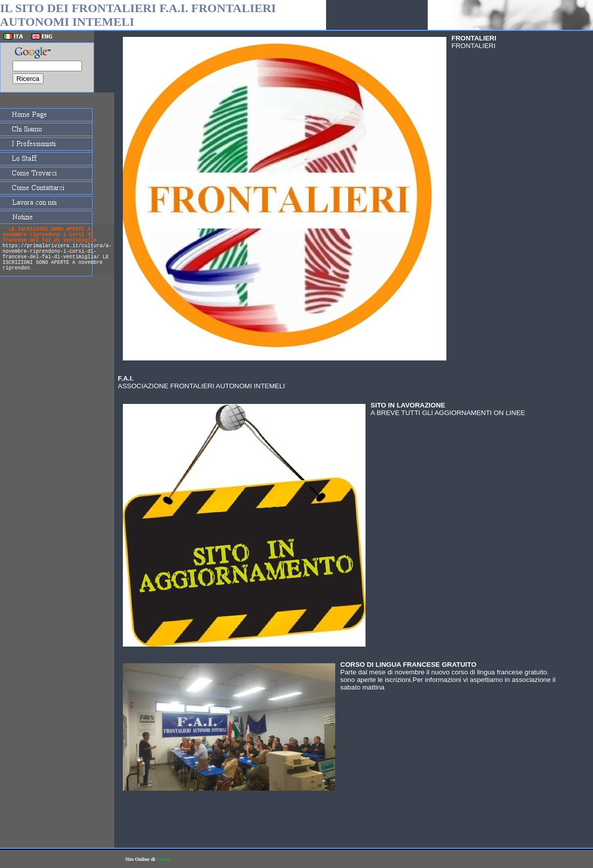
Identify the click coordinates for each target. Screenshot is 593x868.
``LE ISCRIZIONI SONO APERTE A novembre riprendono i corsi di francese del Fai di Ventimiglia (50, 235)
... (34, 268)
